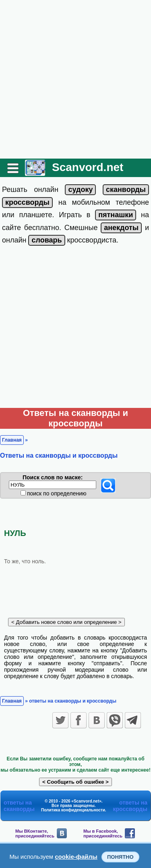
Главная (12, 440)
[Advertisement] (75, 79)
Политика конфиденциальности (73, 810)
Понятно (120, 857)
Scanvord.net (88, 167)
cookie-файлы (76, 857)
